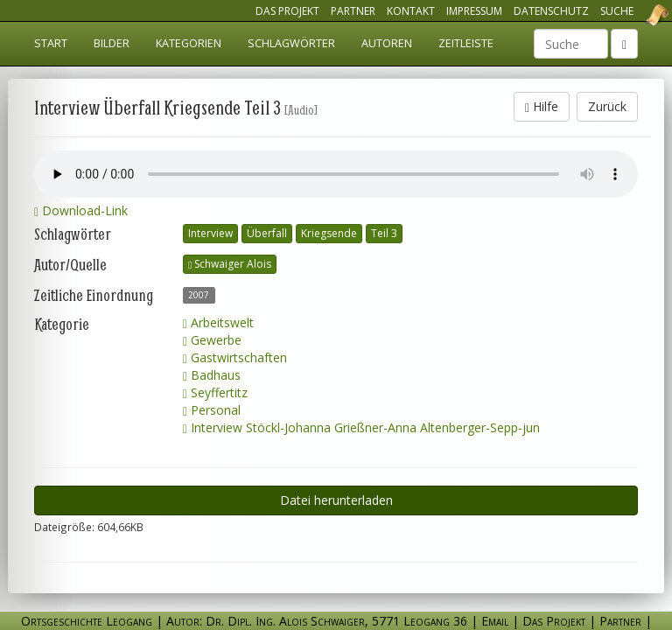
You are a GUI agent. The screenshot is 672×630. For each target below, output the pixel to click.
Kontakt (411, 11)
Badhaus (212, 375)
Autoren (387, 43)
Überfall (267, 233)
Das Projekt (287, 11)
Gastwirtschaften (235, 357)
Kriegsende (329, 233)
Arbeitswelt (218, 322)
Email (495, 621)
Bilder (112, 43)
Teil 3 (384, 233)
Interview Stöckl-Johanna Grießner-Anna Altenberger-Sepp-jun (361, 427)
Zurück (607, 106)
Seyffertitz (215, 392)
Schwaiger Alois (230, 264)
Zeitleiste (466, 43)
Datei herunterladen (336, 500)
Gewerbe (212, 340)
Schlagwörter (291, 43)
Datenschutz (551, 11)
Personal (212, 410)
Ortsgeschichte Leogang (635, 15)
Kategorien (189, 43)
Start (51, 43)
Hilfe (542, 106)
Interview (210, 233)
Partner (353, 11)
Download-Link (81, 210)
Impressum (474, 11)
